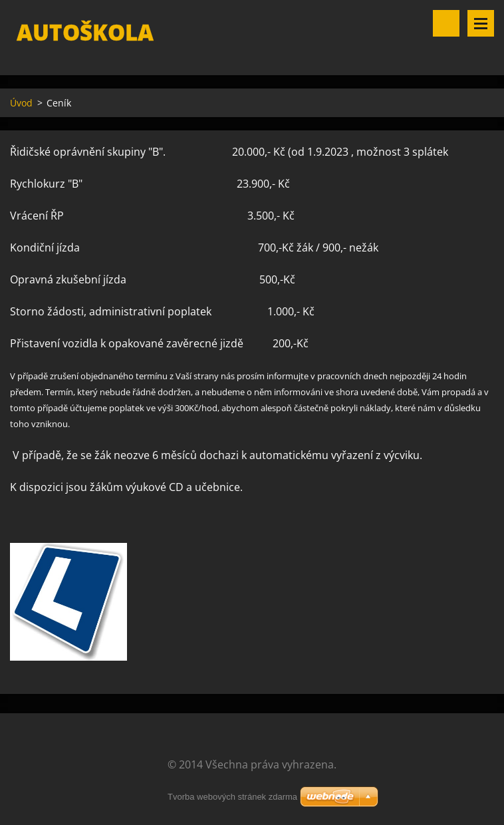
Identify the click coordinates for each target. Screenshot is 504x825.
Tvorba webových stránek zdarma (232, 797)
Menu (481, 23)
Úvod (21, 103)
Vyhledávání (446, 23)
